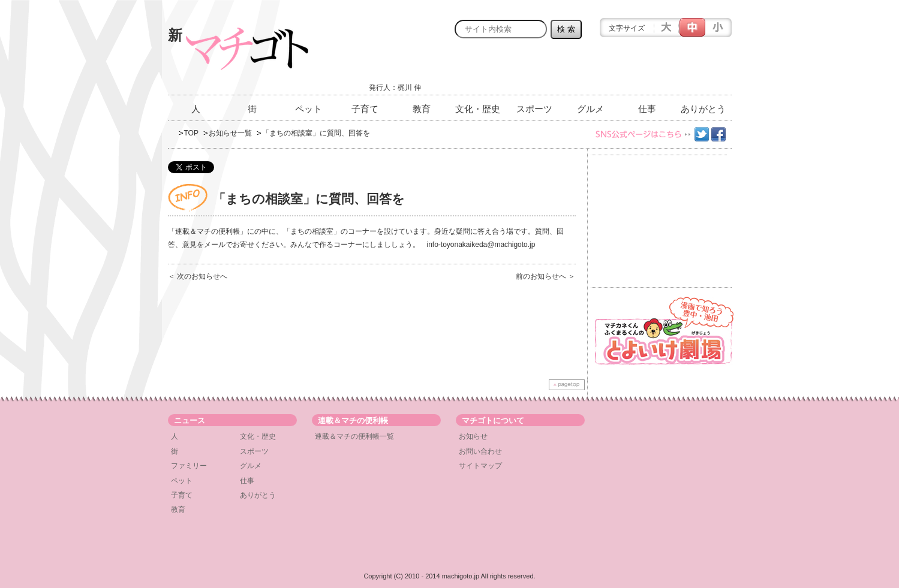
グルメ (590, 109)
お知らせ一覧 (230, 133)
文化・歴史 (478, 109)
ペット (309, 109)
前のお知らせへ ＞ (545, 276)
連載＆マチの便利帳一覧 (354, 436)
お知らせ (473, 436)
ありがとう (703, 109)
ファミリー (189, 466)
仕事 (647, 109)
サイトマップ (480, 466)
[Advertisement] (591, 70)
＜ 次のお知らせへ (198, 276)
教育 (422, 109)
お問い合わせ (480, 451)
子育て (365, 109)
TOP (191, 133)
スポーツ (534, 109)
